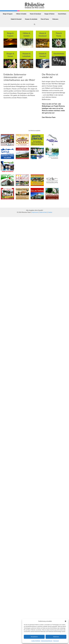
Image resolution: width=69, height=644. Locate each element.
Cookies (50, 212)
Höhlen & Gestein (21, 14)
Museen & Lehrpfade (31, 19)
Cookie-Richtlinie (36, 641)
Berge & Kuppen (8, 14)
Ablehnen (56, 637)
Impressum (56, 641)
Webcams (55, 19)
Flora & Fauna (45, 19)
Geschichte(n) (62, 14)
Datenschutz (43, 212)
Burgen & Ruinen (49, 14)
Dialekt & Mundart (16, 19)
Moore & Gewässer (35, 14)
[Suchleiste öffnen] (35, 24)
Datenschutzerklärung (47, 641)
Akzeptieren (34, 637)
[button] (65, 621)
